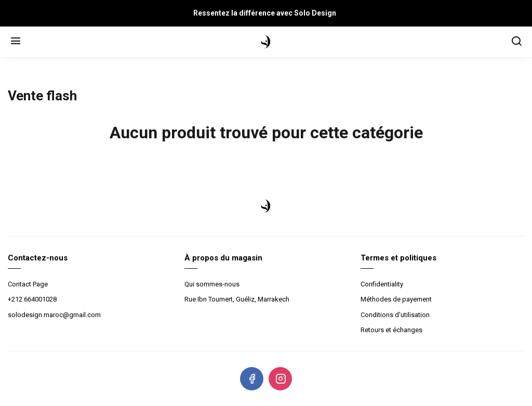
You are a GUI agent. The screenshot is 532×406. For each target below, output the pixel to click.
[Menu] (16, 42)
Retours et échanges (391, 330)
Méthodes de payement (396, 299)
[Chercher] (516, 42)
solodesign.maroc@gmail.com (54, 315)
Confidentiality (382, 284)
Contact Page (28, 284)
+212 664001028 (32, 299)
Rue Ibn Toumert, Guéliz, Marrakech (237, 299)
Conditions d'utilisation (395, 315)
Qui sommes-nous (212, 284)
